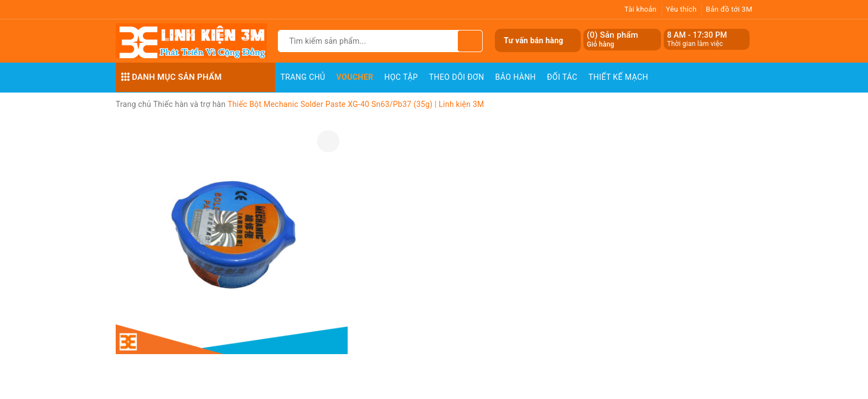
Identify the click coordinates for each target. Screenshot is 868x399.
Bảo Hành (516, 77)
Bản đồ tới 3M (729, 9)
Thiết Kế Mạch (618, 77)
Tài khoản (640, 9)
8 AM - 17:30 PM (697, 35)
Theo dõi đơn (457, 77)
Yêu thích (681, 9)
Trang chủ (303, 77)
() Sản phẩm (613, 40)
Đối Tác (562, 77)
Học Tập (401, 77)
